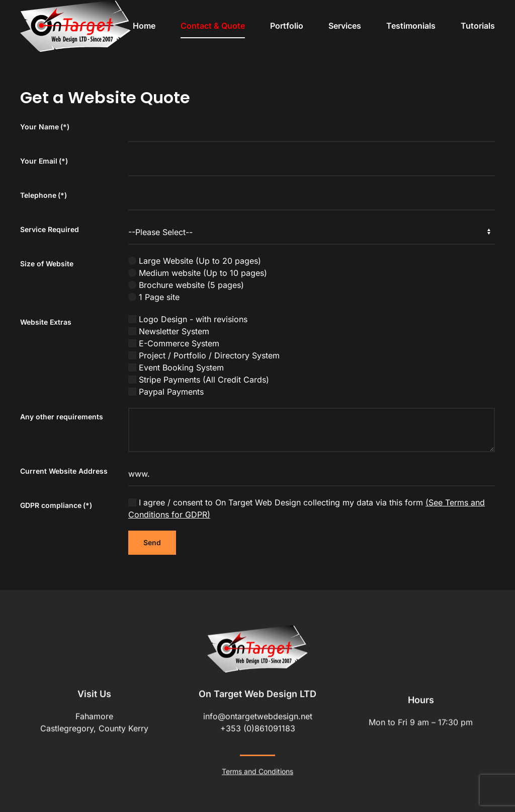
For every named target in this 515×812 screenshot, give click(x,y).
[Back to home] (75, 26)
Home (144, 26)
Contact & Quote (213, 26)
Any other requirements (62, 417)
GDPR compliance (56, 505)
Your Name (45, 127)
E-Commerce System (174, 343)
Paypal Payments (166, 392)
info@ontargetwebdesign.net (258, 715)
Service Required (50, 229)
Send (152, 542)
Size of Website (47, 264)
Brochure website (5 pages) (186, 285)
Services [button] (345, 26)
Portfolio (287, 26)
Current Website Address (64, 471)
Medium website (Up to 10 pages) (198, 273)
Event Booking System (176, 367)
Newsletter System (169, 331)
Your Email (44, 161)
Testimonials (411, 26)
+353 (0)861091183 (258, 727)
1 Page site (154, 297)
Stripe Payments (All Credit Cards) (199, 380)
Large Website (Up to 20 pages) (195, 261)
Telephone (44, 195)
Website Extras (46, 322)
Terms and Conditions (257, 770)
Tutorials (478, 26)
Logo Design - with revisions (188, 319)
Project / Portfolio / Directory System (204, 355)
